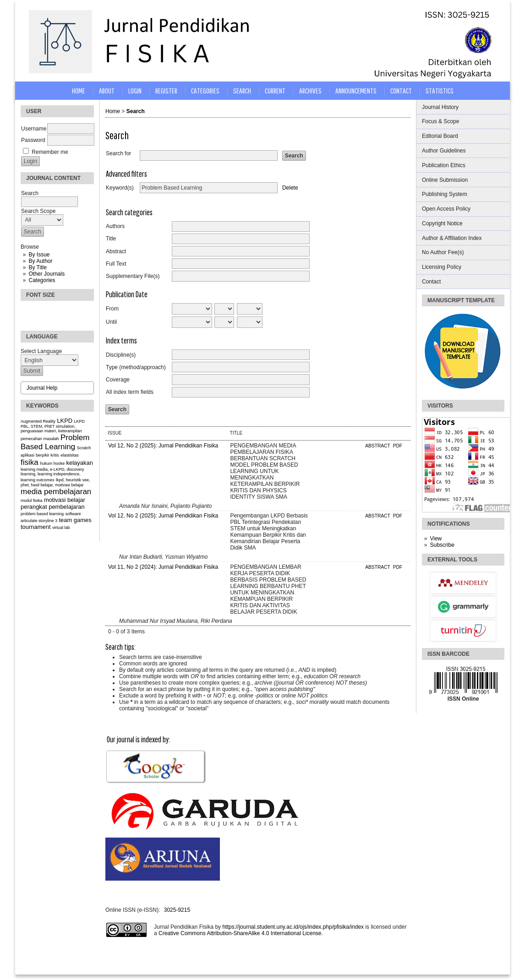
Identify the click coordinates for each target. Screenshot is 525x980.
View (436, 539)
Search (242, 90)
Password (33, 140)
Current (275, 90)
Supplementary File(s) (133, 276)
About (107, 90)
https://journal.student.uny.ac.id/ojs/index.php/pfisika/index (293, 927)
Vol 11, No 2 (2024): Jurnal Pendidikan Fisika (163, 567)
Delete (290, 188)
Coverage (118, 380)
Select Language (41, 351)
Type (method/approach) (136, 367)
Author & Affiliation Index (452, 238)
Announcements (356, 90)
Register (166, 90)
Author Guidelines (444, 151)
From (112, 309)
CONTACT (401, 90)
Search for (118, 153)
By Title (37, 267)
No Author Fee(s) (443, 252)
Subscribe (442, 545)
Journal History (440, 107)
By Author (40, 261)
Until (111, 322)
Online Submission (445, 180)
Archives (310, 90)
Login (135, 90)
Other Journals (46, 274)
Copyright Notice (442, 223)
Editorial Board (440, 136)
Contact (431, 282)
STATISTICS (440, 90)
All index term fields (130, 392)
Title (111, 239)
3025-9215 (177, 910)
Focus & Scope (440, 121)
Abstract (116, 251)
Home (79, 90)
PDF (398, 446)
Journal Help (42, 388)
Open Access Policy (446, 209)
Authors (115, 226)
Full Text (116, 264)
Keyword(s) (120, 188)
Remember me (50, 152)
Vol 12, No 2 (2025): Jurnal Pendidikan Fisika (163, 446)
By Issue (39, 255)
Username (34, 129)
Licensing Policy (442, 267)
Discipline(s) (121, 355)
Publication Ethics (444, 165)
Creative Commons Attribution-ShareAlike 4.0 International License (240, 933)
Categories (42, 280)
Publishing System (445, 194)
